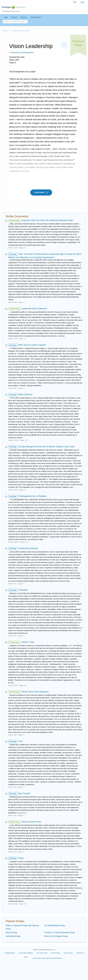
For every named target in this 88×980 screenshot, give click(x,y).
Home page (5, 31)
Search (14, 17)
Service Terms (68, 953)
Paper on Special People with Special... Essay (23, 927)
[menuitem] (75, 2)
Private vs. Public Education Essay (60, 933)
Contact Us (80, 953)
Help (26, 957)
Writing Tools (36, 17)
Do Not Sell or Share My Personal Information (47, 958)
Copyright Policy (10, 953)
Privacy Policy (55, 953)
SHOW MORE (41, 192)
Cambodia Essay (13, 936)
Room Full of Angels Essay (56, 936)
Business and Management (21, 31)
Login (82, 2)
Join (75, 2)
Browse (24, 17)
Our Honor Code (42, 953)
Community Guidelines (26, 953)
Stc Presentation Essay (55, 925)
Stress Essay (11, 933)
